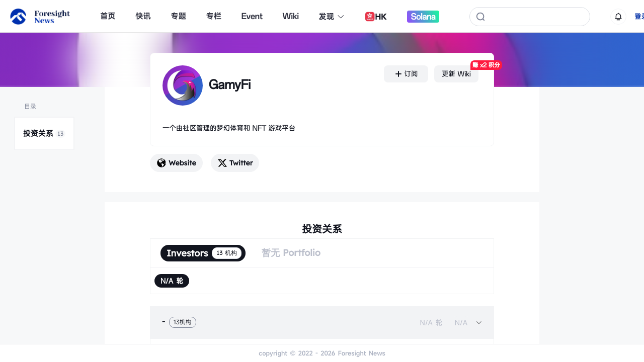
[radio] (172, 281)
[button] (322, 322)
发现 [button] (332, 17)
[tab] (322, 322)
